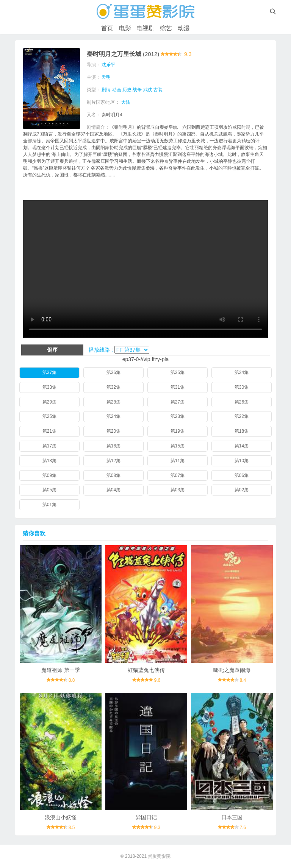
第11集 (178, 461)
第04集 (113, 490)
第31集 (178, 387)
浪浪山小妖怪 (61, 817)
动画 (117, 90)
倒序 (52, 350)
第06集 (242, 475)
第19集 (178, 431)
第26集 (242, 402)
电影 (125, 28)
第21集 (49, 431)
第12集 (113, 461)
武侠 (148, 90)
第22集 (242, 416)
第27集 (178, 402)
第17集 (49, 446)
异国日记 (146, 817)
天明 (106, 77)
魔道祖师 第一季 (61, 670)
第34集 (242, 372)
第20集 (113, 431)
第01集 (49, 505)
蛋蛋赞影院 (159, 856)
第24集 (113, 416)
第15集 (178, 446)
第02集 (242, 490)
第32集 (113, 387)
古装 (158, 90)
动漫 (184, 28)
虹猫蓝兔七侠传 (146, 670)
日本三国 (232, 817)
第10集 (242, 461)
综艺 (166, 28)
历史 (127, 90)
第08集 (113, 475)
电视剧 (145, 28)
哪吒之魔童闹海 (232, 670)
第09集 (49, 475)
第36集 (113, 372)
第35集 (178, 372)
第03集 (178, 490)
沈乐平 (108, 65)
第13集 (49, 461)
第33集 (49, 387)
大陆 (126, 102)
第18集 (242, 431)
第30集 (242, 387)
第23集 (178, 416)
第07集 (178, 475)
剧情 (106, 90)
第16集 (113, 446)
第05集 (49, 490)
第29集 (49, 402)
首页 (107, 28)
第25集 (49, 416)
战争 (137, 90)
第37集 (49, 372)
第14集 (242, 446)
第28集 (113, 402)
